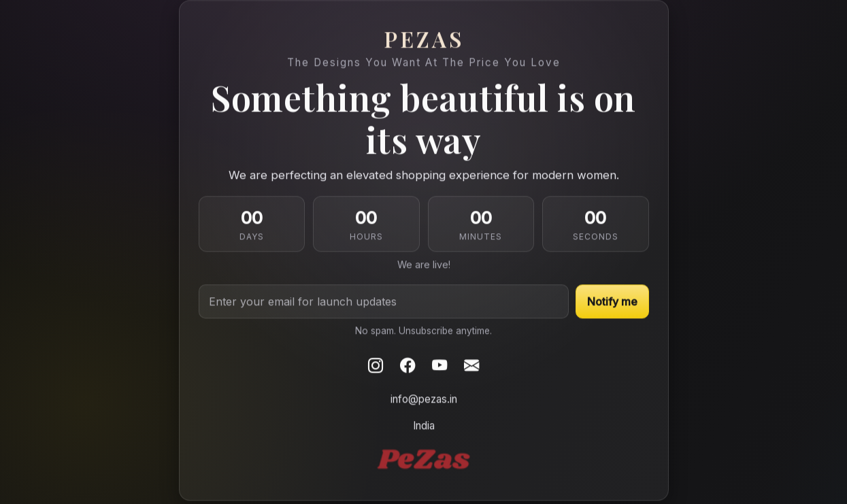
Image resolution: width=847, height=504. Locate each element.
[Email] (471, 366)
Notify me (612, 301)
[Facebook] (408, 366)
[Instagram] (376, 366)
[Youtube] (439, 366)
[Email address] (384, 301)
